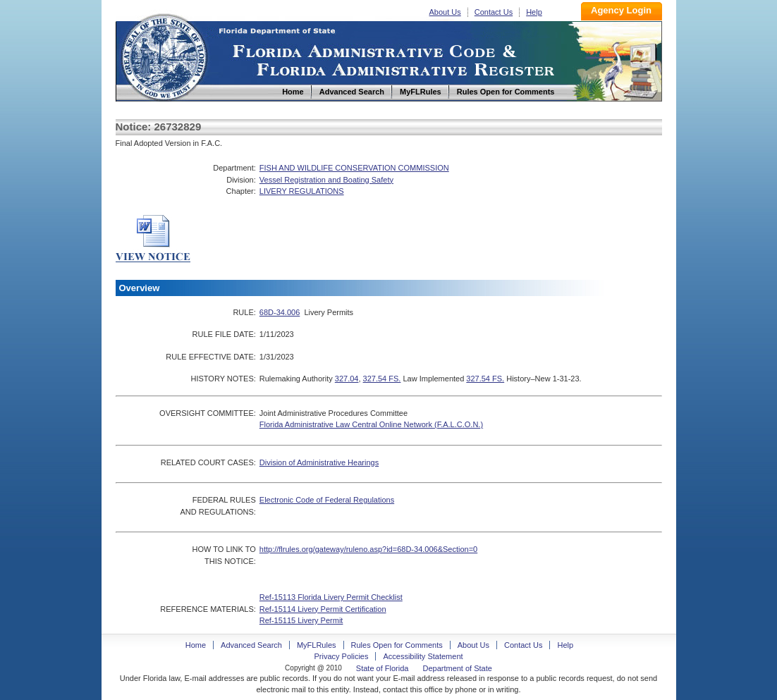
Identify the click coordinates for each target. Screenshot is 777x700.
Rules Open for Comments (397, 645)
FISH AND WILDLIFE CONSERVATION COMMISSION (354, 168)
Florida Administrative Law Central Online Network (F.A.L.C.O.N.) (371, 424)
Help (534, 12)
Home (164, 55)
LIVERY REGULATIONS (302, 191)
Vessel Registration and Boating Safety (326, 180)
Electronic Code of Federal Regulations (327, 500)
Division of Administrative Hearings (319, 462)
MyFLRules (317, 645)
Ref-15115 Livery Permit (301, 620)
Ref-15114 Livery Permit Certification (323, 609)
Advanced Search (251, 645)
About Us (445, 12)
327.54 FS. (382, 379)
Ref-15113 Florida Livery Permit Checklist (331, 597)
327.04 (347, 379)
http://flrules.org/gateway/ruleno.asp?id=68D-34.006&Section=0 (368, 549)
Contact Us (494, 12)
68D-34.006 (280, 312)
